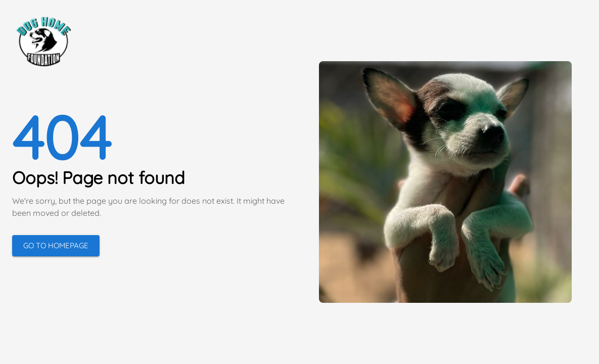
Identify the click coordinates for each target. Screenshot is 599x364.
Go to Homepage (56, 245)
